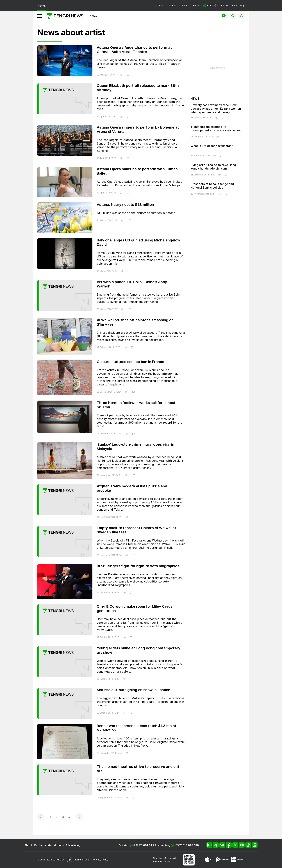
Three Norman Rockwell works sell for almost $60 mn (136, 405)
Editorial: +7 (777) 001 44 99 (210, 5)
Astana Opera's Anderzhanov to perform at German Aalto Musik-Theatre (134, 50)
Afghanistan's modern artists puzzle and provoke (132, 488)
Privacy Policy (101, 860)
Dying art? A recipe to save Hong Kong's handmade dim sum (213, 167)
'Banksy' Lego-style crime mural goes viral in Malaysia (136, 447)
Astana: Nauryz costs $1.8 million (125, 205)
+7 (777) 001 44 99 (144, 845)
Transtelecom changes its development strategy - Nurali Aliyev (216, 129)
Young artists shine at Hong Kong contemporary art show (139, 650)
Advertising (238, 5)
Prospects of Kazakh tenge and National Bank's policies (212, 186)
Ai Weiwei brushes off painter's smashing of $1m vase (135, 322)
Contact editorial (45, 845)
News (93, 16)
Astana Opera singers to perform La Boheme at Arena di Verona (138, 129)
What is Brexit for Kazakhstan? (212, 146)
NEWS (42, 6)
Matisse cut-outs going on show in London (134, 690)
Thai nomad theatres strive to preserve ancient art (138, 769)
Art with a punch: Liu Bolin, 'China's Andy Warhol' (132, 284)
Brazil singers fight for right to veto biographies (138, 566)
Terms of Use (82, 860)
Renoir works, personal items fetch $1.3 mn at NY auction (137, 728)
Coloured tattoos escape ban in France (130, 362)
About (28, 845)
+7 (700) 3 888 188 (187, 845)
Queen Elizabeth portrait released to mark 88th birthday (138, 88)
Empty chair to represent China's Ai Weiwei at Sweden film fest (136, 530)
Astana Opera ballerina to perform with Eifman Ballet (137, 171)
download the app (162, 861)
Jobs (61, 845)
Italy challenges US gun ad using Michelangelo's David (138, 242)
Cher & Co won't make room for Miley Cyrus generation (135, 609)
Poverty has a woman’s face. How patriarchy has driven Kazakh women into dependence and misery (216, 109)
